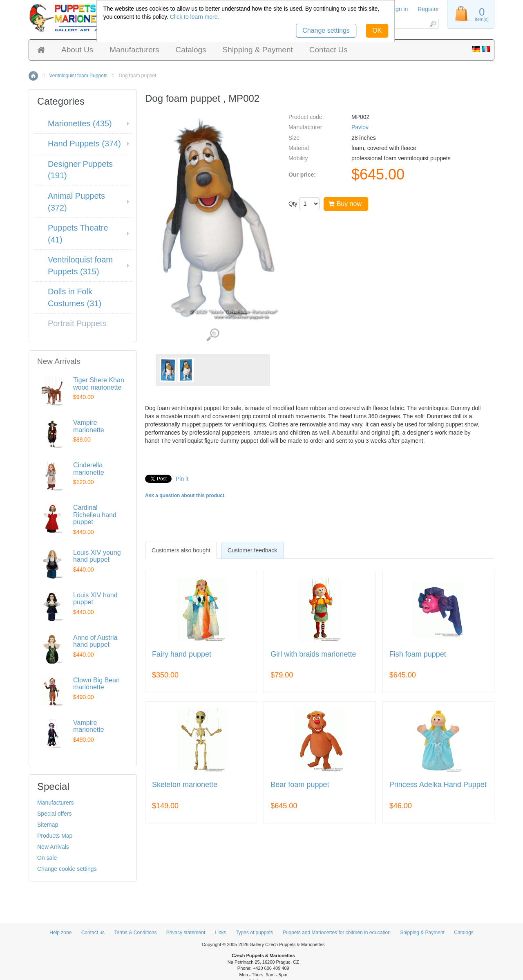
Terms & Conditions (135, 933)
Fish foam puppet (418, 654)
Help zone (60, 933)
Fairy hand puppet (182, 654)
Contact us (93, 933)
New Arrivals (53, 847)
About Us (77, 50)
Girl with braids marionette (313, 654)
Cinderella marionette (89, 469)
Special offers (55, 814)
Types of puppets (254, 933)
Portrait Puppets (77, 323)
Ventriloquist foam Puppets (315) (80, 266)
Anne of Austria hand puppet (95, 641)
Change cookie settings (67, 869)
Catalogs (191, 50)
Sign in (399, 9)
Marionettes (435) (80, 123)
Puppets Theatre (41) (78, 234)
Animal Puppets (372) (76, 202)
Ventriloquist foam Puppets (78, 76)
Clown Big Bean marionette (96, 684)
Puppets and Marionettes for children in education (337, 933)
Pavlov (360, 127)
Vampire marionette (89, 426)
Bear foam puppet (300, 785)
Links (221, 933)
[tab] (181, 550)
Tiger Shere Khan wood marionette (99, 384)
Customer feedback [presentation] (252, 550)
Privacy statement (186, 933)
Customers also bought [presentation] (181, 550)
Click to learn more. (195, 17)
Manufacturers (134, 50)
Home (33, 76)
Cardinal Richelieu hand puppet (95, 515)
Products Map (55, 836)
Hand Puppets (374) (84, 144)
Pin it (182, 479)
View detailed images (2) (213, 335)
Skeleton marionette (185, 785)
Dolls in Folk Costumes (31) (75, 297)
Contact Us (329, 50)
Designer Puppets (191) (80, 170)
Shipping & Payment (258, 50)
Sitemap (48, 825)
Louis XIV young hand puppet (97, 556)
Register (428, 9)
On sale (47, 858)
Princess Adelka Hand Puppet (438, 785)
